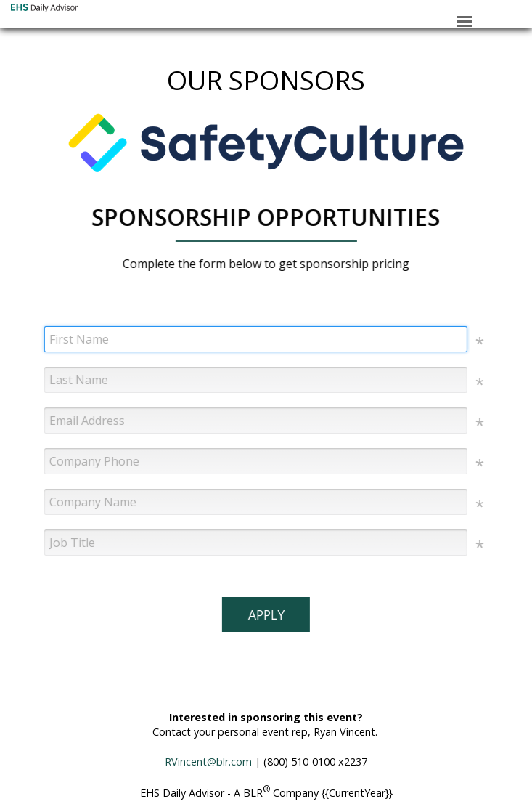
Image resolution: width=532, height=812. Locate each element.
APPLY (266, 614)
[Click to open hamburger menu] (465, 20)
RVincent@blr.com (208, 762)
